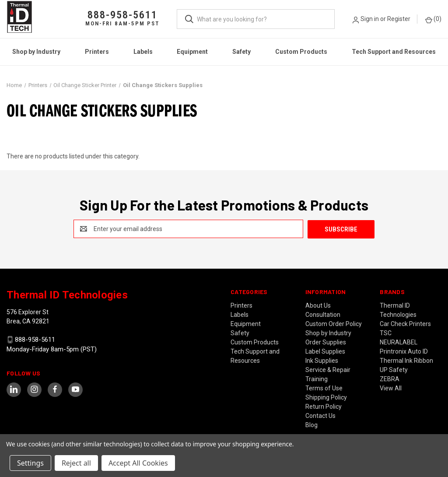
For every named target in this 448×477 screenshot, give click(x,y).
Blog (311, 424)
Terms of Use (324, 388)
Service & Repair (328, 369)
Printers (97, 52)
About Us (318, 305)
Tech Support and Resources (394, 52)
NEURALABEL (399, 342)
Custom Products (301, 52)
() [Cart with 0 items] (433, 19)
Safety (241, 52)
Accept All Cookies (138, 463)
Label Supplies (325, 351)
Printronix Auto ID (404, 351)
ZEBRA (390, 379)
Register (399, 19)
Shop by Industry (36, 52)
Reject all (76, 463)
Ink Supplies (322, 360)
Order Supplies (326, 342)
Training (317, 379)
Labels (143, 52)
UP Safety (394, 369)
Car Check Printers (405, 323)
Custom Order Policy (334, 323)
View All (391, 388)
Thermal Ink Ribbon (406, 360)
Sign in (370, 19)
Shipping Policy (326, 397)
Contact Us (320, 415)
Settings (30, 463)
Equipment (192, 52)
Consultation (323, 314)
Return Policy (324, 406)
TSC (386, 333)
